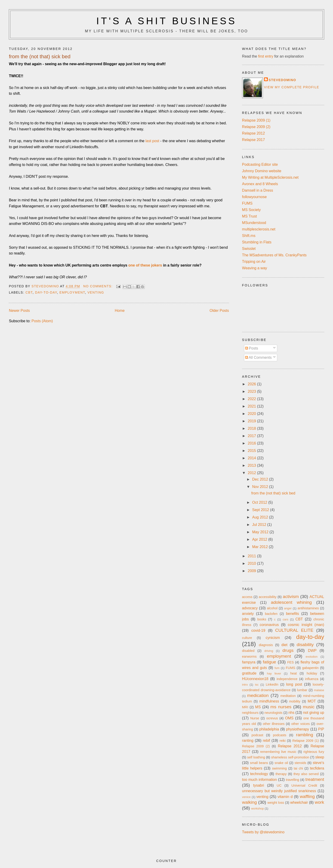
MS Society (251, 210)
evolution (312, 657)
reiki (283, 741)
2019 (252, 421)
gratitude (249, 673)
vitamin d (285, 797)
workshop (257, 808)
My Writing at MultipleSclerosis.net (270, 177)
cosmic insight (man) (306, 625)
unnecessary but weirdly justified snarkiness (279, 791)
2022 (252, 399)
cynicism (273, 638)
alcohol (272, 608)
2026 (252, 384)
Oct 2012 (260, 502)
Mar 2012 (261, 547)
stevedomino (282, 80)
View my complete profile (292, 87)
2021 (252, 406)
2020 (252, 414)
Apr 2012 (260, 539)
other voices (301, 724)
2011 (252, 556)
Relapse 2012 (254, 133)
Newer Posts (19, 311)
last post (152, 141)
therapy (281, 774)
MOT (312, 701)
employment (72, 292)
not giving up (314, 713)
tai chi (298, 768)
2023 (252, 391)
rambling (305, 735)
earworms (249, 656)
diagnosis (266, 645)
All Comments (258, 357)
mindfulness (269, 701)
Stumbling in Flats (257, 242)
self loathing (256, 757)
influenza (312, 679)
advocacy (250, 608)
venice (246, 797)
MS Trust (250, 216)
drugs (288, 650)
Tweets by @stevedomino (263, 832)
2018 (252, 428)
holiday (312, 673)
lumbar (302, 690)
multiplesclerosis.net (259, 229)
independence (287, 679)
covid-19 (258, 630)
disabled (248, 651)
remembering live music (278, 752)
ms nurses (281, 707)
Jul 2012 (260, 525)
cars (285, 619)
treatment (315, 779)
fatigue (269, 662)
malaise (319, 690)
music (309, 707)
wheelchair (299, 802)
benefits (293, 614)
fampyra (249, 662)
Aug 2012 (261, 517)
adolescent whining (291, 602)
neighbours (250, 713)
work (319, 802)
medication (258, 695)
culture (247, 638)
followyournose (254, 197)
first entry (266, 56)
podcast (257, 735)
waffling (307, 796)
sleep (320, 757)
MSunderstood (254, 223)
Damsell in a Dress (258, 190)
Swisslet (249, 249)
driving (269, 651)
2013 (252, 465)
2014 (252, 458)
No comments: (99, 286)
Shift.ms (249, 236)
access (247, 597)
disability (305, 645)
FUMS (247, 203)
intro (245, 685)
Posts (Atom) (42, 321)
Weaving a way (255, 268)
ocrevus (272, 718)
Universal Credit (304, 785)
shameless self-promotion (290, 757)
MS (258, 707)
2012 (252, 473)
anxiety (248, 614)
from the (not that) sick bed (40, 57)
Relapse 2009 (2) (256, 127)
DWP (312, 651)
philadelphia (269, 729)
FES (290, 662)
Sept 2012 (261, 510)
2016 (252, 443)
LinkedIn (272, 684)
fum (277, 668)
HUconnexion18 (255, 679)
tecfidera (317, 768)
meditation (288, 696)
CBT (29, 292)
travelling (293, 780)
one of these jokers (145, 265)
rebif (267, 741)
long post (294, 684)
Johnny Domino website (262, 171)
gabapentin (310, 668)
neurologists (274, 713)
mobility (295, 701)
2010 (252, 563)
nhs (291, 713)
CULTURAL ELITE (294, 630)
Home (120, 311)
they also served (306, 774)
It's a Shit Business (166, 21)
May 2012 (261, 532)
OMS (289, 718)
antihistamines (308, 608)
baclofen (271, 614)
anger (288, 608)
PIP (321, 729)
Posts (252, 348)
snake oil (281, 763)
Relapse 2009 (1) (256, 120)
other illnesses (274, 724)
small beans (259, 763)
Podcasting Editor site (260, 164)
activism (291, 597)
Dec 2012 (261, 479)
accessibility (268, 597)
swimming (279, 768)
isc (257, 685)
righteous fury (314, 752)
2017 (252, 436)
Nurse (255, 718)
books (262, 619)
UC (279, 785)
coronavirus (269, 625)
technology (259, 774)
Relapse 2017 (254, 140)
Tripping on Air (254, 262)
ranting (248, 741)
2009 (252, 571)
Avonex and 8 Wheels (260, 184)
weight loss (276, 803)
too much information (260, 780)
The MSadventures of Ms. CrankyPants (274, 255)
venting (96, 292)
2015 (252, 451)
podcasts (280, 735)
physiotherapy (298, 729)
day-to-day (46, 292)
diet (284, 645)
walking (250, 802)
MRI (245, 707)
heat (293, 673)
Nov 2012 (261, 487)
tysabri (259, 785)
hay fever (274, 673)
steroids (300, 763)
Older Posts (219, 311)
